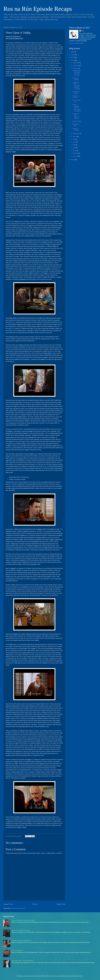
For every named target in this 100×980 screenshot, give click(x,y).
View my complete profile (76, 43)
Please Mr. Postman (76, 79)
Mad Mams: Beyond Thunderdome (21, 941)
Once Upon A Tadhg (76, 92)
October (75, 68)
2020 (73, 52)
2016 (73, 160)
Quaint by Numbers (76, 129)
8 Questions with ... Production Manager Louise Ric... (77, 86)
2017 (73, 60)
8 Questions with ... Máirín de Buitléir (76, 116)
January (75, 156)
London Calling (77, 121)
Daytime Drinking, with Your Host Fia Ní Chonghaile (76, 108)
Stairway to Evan (76, 97)
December (76, 63)
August (75, 136)
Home (35, 904)
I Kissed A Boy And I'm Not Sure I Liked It (23, 920)
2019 (73, 55)
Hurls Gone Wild (76, 125)
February (76, 153)
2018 (73, 57)
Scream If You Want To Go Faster (21, 930)
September (76, 134)
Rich (83, 31)
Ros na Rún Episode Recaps (38, 9)
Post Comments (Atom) (18, 908)
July (74, 139)
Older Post (61, 904)
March (75, 150)
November (76, 65)
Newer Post (8, 904)
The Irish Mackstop (17, 951)
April (74, 148)
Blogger (81, 976)
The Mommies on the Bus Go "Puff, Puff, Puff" (77, 73)
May (74, 145)
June (74, 142)
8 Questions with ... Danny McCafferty (22, 961)
